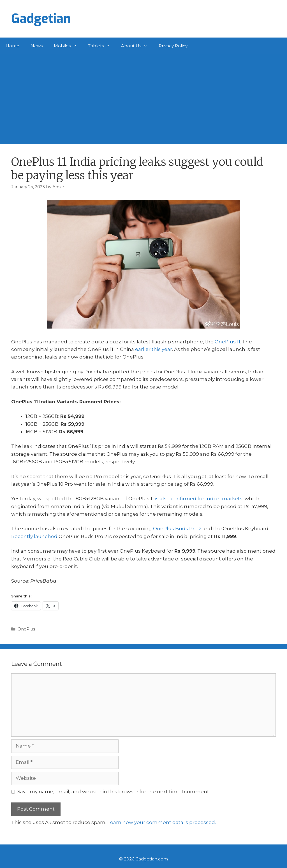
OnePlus (26, 629)
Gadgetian (41, 19)
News (37, 46)
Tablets (102, 46)
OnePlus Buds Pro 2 (177, 529)
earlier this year (154, 349)
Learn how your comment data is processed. (162, 822)
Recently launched (34, 536)
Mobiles (68, 46)
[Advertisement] (143, 96)
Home (12, 46)
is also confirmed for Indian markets (199, 499)
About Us (137, 46)
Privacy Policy (173, 46)
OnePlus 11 (227, 342)
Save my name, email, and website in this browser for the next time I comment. (114, 792)
